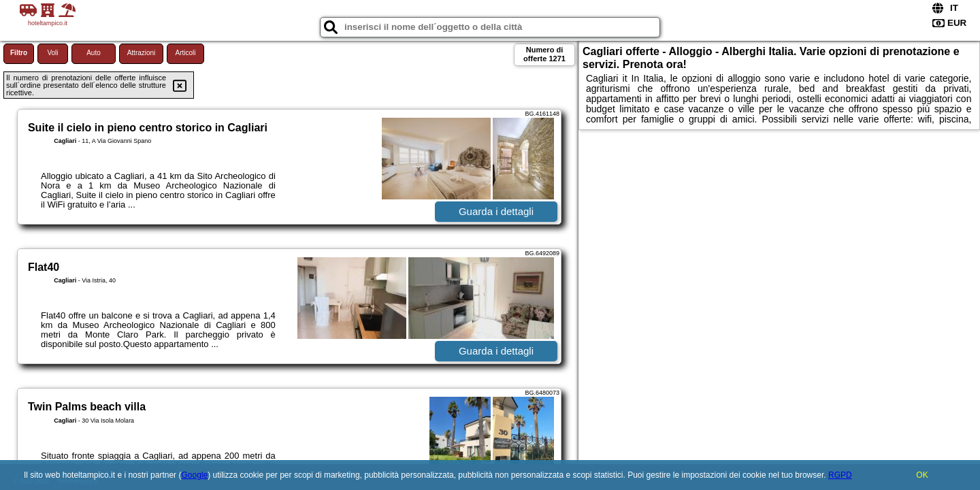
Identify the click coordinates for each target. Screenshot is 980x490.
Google (194, 475)
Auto (94, 53)
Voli (52, 53)
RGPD (840, 475)
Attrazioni (142, 53)
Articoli (185, 53)
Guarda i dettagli (496, 211)
